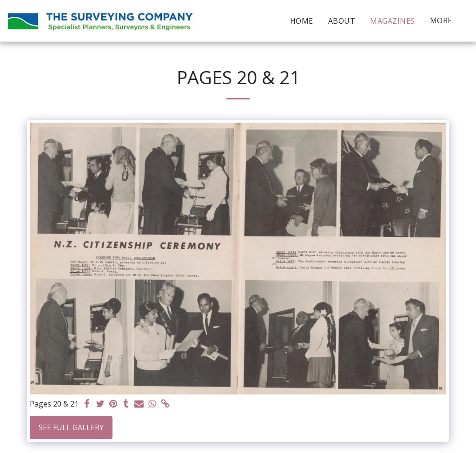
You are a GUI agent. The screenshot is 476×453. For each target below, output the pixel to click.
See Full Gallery (71, 427)
